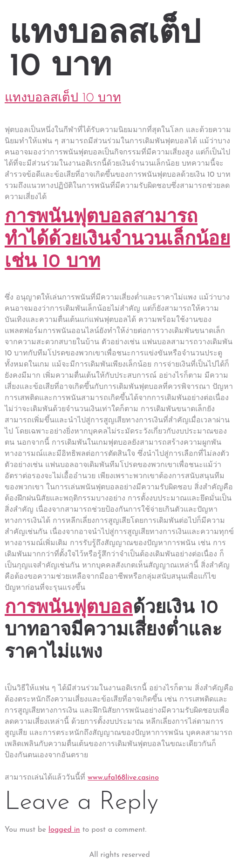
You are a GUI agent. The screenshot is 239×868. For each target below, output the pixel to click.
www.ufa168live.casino (123, 778)
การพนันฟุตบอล (69, 608)
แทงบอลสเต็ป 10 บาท (63, 98)
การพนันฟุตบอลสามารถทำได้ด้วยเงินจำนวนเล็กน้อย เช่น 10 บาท (117, 240)
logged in (64, 830)
